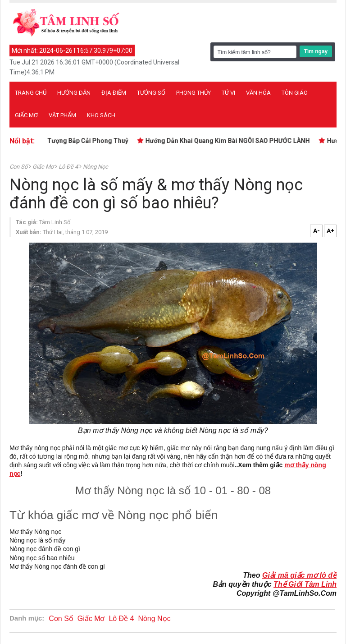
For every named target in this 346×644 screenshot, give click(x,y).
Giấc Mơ (44, 167)
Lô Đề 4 (69, 167)
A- (316, 231)
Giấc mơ (26, 115)
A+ (330, 231)
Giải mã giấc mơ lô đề (299, 575)
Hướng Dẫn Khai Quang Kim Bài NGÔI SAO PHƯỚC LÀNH (229, 141)
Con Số (19, 167)
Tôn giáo (295, 93)
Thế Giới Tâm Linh (305, 584)
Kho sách (101, 115)
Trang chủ (31, 93)
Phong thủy (193, 93)
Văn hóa (258, 93)
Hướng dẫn (74, 93)
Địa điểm (114, 93)
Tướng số (151, 93)
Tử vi (228, 93)
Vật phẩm (62, 115)
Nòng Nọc (96, 167)
